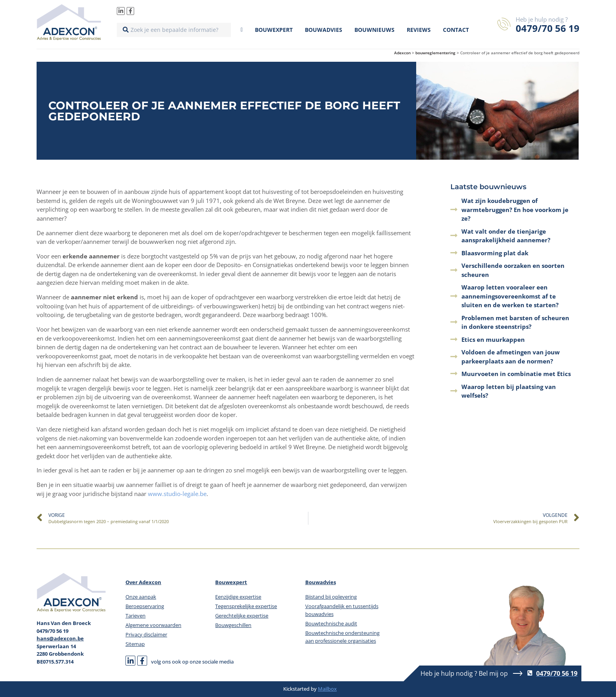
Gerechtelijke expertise (242, 616)
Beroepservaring (145, 606)
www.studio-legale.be (177, 494)
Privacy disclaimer (146, 634)
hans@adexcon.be (60, 638)
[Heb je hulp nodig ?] (504, 24)
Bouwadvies (324, 30)
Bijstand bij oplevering (331, 597)
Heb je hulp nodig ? (542, 19)
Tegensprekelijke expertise (246, 606)
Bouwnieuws (374, 30)
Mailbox (327, 689)
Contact (456, 30)
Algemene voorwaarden (153, 625)
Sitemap (135, 644)
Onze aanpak (141, 597)
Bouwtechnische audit (331, 623)
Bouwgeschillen (233, 625)
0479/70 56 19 (548, 28)
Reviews (419, 30)
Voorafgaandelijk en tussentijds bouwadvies (342, 610)
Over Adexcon (143, 582)
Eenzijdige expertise (238, 597)
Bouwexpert (274, 30)
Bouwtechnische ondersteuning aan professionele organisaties (342, 637)
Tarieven (136, 616)
